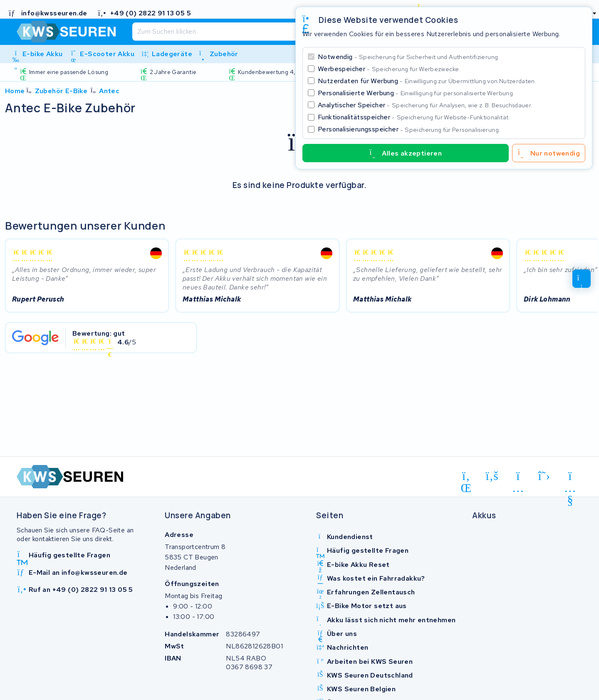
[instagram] (518, 477)
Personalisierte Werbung (416, 93)
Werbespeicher (389, 69)
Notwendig (409, 57)
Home (15, 91)
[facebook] (492, 476)
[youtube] (570, 477)
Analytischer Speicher (425, 105)
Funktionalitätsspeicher (414, 117)
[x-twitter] (544, 476)
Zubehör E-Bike (61, 91)
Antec (109, 91)
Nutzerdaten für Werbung (427, 81)
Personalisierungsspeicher (409, 129)
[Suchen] (278, 32)
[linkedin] (466, 477)
